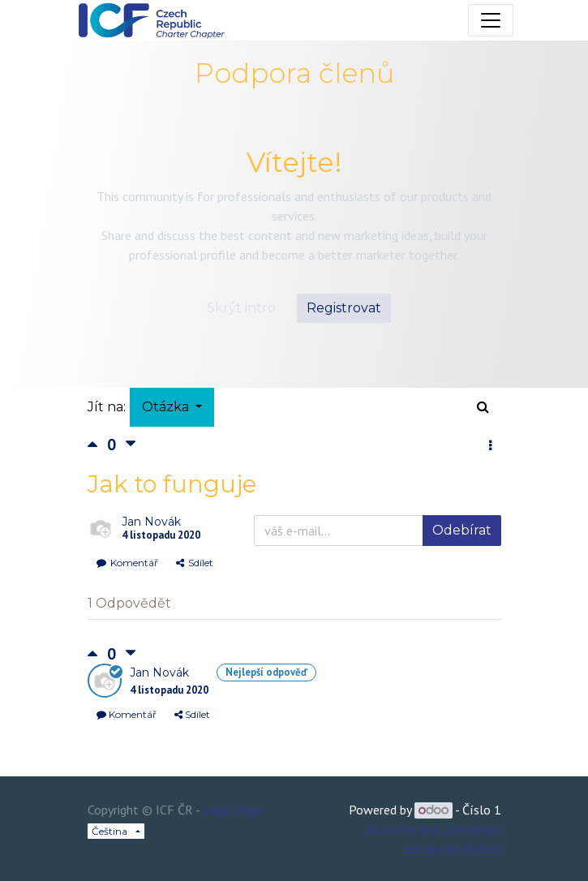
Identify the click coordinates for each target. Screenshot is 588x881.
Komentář (127, 563)
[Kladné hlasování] (97, 444)
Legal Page (233, 810)
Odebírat (462, 530)
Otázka (167, 407)
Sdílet (195, 563)
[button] (490, 446)
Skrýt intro (241, 308)
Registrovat (344, 308)
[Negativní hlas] (131, 444)
